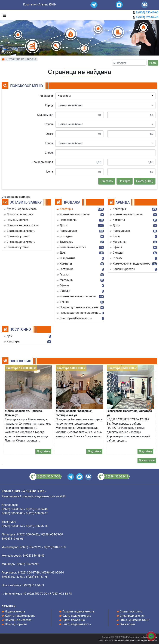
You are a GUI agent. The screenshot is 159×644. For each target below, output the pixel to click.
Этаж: (50, 134)
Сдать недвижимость (77, 616)
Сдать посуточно (74, 620)
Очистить (107, 181)
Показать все (147, 461)
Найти (153, 63)
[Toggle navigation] (3, 15)
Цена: (50, 172)
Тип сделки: (46, 96)
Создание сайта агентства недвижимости (135, 640)
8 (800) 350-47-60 (147, 12)
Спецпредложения (132, 616)
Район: (49, 124)
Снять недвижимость (77, 624)
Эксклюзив (127, 624)
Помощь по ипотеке (18, 620)
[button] (105, 96)
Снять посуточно (131, 611)
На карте (125, 181)
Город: (49, 105)
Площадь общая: (43, 162)
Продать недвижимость (78, 611)
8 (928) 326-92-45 (147, 17)
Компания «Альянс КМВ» (40, 4)
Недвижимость (15, 611)
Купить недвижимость (20, 616)
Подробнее (43, 451)
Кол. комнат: (45, 115)
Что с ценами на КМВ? (135, 620)
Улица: (49, 143)
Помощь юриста (16, 624)
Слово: (49, 153)
